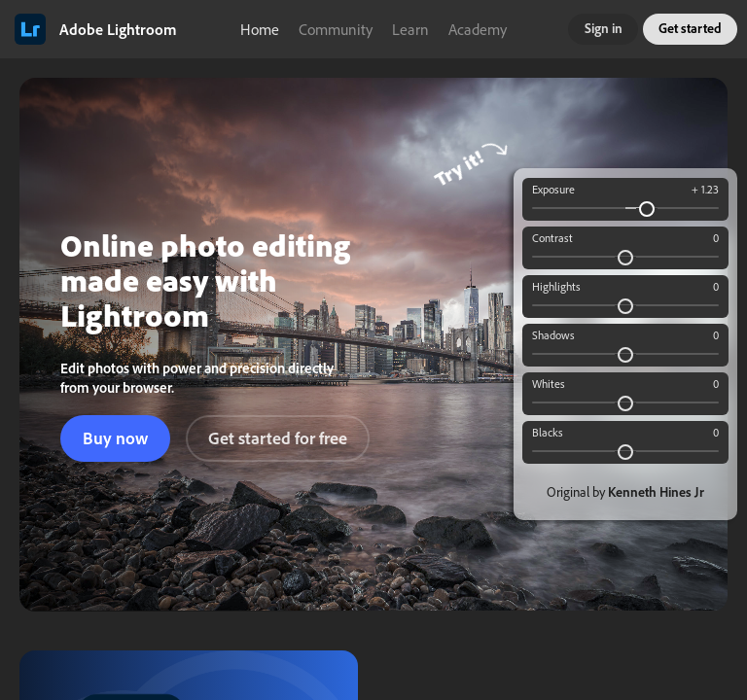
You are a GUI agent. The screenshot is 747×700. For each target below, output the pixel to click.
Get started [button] (690, 28)
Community (336, 29)
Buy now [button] (115, 438)
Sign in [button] (604, 28)
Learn (410, 29)
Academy (478, 29)
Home (260, 29)
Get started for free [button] (278, 438)
